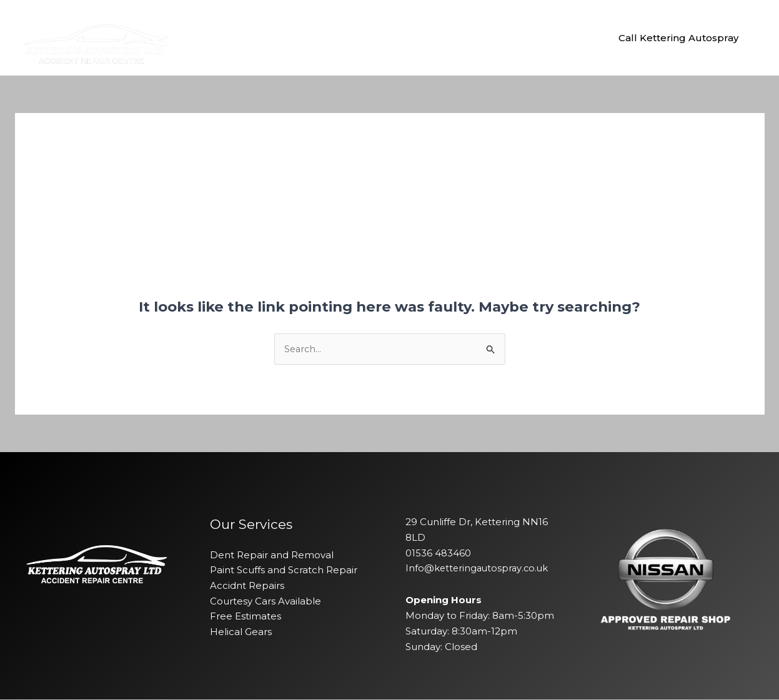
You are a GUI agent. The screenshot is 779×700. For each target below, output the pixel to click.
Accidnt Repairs (247, 586)
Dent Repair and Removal (272, 555)
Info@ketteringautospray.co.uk (479, 569)
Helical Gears (241, 632)
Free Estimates (246, 617)
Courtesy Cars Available (265, 602)
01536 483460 (438, 553)
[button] (678, 38)
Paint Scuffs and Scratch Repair (284, 570)
